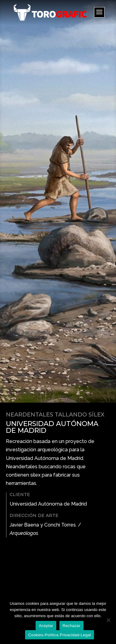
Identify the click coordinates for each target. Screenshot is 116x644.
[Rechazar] (108, 620)
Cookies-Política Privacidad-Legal (60, 635)
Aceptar (46, 626)
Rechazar (71, 626)
